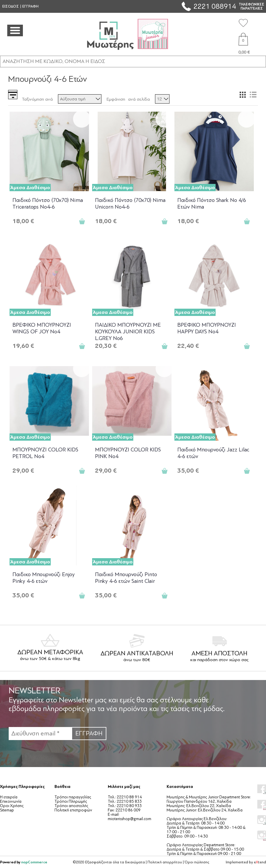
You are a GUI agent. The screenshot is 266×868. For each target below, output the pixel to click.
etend (260, 862)
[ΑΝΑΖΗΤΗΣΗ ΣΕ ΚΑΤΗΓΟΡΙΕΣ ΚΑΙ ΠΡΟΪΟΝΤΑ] (133, 61)
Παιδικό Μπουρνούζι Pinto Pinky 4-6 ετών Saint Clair (126, 578)
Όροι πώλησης (197, 862)
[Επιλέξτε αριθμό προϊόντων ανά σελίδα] (162, 99)
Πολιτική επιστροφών (73, 810)
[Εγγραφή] (40, 734)
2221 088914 (215, 6)
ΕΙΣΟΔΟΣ (11, 6)
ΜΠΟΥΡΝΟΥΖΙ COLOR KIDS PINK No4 (128, 453)
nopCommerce (34, 862)
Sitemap (7, 810)
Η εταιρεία (9, 797)
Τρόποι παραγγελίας (73, 797)
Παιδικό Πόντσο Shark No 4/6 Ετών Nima (212, 204)
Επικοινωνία (11, 801)
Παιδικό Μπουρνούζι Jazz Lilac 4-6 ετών (213, 453)
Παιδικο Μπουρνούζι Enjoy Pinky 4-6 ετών (44, 578)
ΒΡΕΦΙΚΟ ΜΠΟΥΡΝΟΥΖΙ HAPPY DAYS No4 (207, 328)
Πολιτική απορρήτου (165, 862)
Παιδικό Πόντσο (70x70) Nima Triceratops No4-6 (48, 204)
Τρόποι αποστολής (71, 806)
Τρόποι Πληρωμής (71, 801)
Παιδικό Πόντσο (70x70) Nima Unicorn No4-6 (130, 204)
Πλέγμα (243, 95)
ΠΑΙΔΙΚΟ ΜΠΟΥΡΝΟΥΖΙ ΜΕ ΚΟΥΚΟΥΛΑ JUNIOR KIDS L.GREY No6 (128, 331)
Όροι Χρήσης (12, 806)
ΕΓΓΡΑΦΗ (30, 6)
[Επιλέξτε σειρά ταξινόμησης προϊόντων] (80, 99)
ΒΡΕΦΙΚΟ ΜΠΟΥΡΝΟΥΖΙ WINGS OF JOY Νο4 (42, 328)
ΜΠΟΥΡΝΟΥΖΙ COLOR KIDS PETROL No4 (45, 453)
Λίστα (253, 95)
